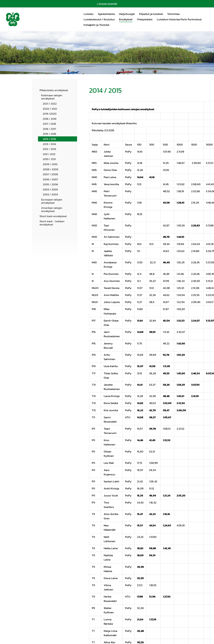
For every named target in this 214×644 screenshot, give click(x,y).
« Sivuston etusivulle (107, 4)
